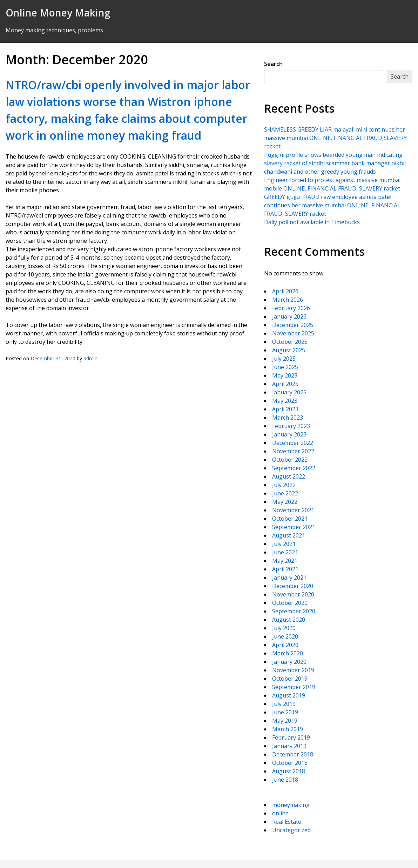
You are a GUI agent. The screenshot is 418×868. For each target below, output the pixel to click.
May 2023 (285, 401)
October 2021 (290, 519)
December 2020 (293, 586)
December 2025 (293, 325)
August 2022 (289, 476)
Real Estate (287, 822)
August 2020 (289, 620)
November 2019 (293, 670)
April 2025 (285, 384)
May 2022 (285, 502)
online (280, 813)
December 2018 (293, 754)
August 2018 (289, 771)
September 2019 (294, 687)
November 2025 (293, 333)
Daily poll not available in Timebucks (312, 222)
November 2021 (293, 510)
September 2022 (294, 468)
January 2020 (289, 662)
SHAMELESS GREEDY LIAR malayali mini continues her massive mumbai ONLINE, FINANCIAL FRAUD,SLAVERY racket (335, 138)
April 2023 (285, 409)
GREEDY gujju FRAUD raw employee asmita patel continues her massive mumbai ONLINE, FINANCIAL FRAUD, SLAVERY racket (332, 205)
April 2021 (285, 569)
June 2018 (285, 780)
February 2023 (291, 426)
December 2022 (293, 443)
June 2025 (285, 367)
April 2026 (285, 291)
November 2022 (293, 451)
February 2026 (291, 308)
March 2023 (288, 418)
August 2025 (289, 350)
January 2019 (289, 746)
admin (90, 358)
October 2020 (290, 603)
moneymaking (291, 805)
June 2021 (285, 552)
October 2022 (290, 460)
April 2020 (285, 645)
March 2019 (288, 729)
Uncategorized (291, 830)
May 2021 (285, 561)
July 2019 (284, 704)
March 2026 (288, 300)
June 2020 (285, 636)
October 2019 (290, 679)
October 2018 (290, 763)
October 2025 (290, 342)
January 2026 (289, 316)
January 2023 (289, 434)
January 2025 (289, 392)
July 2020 (284, 628)
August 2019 (289, 695)
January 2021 (289, 577)
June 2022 (285, 493)
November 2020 (293, 594)
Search (273, 64)
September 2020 (294, 611)
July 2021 (284, 544)
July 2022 (284, 485)
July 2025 (284, 359)
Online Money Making (58, 13)
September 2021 (294, 527)
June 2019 (285, 712)
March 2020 (288, 653)
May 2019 (285, 721)
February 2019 (291, 737)
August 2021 (289, 535)
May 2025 (285, 375)
